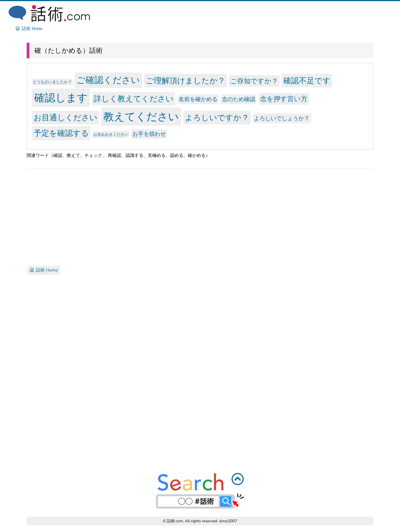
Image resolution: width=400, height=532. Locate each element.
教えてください (141, 117)
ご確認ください (108, 80)
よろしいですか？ (217, 118)
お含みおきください (111, 135)
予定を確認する (61, 133)
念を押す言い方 (284, 99)
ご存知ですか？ (254, 81)
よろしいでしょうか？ (282, 118)
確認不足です (307, 81)
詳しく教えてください (134, 99)
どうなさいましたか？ (52, 82)
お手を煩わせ (149, 134)
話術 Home (44, 270)
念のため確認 (239, 99)
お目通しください (66, 118)
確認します (61, 98)
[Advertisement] (193, 217)
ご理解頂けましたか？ (186, 81)
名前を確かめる (198, 99)
